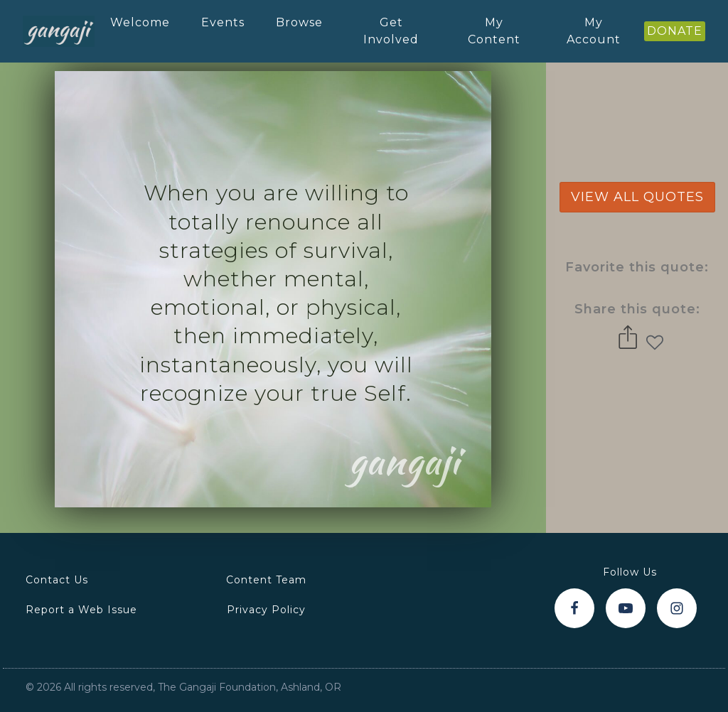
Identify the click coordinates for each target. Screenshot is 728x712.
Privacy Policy (266, 610)
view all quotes (637, 197)
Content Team (266, 580)
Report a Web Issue (81, 610)
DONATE (675, 31)
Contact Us (57, 580)
